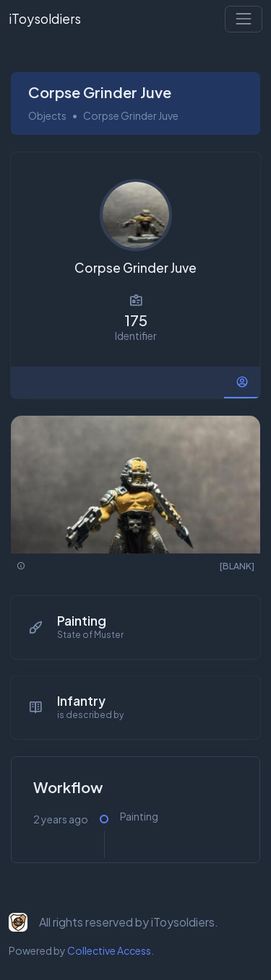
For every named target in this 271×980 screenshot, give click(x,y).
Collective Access (109, 950)
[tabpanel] (135, 648)
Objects (47, 115)
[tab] (242, 382)
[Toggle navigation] (244, 19)
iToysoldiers (45, 19)
